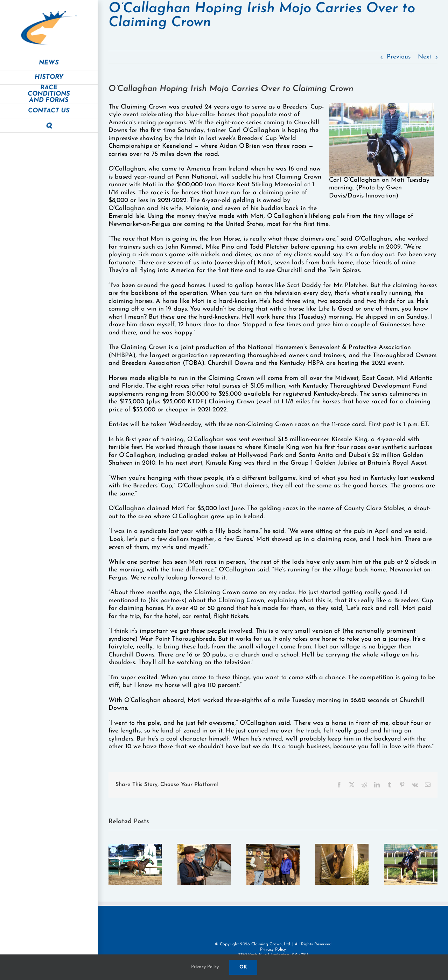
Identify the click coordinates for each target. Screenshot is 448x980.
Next (425, 57)
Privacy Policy (273, 950)
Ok (243, 967)
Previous (399, 57)
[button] (49, 126)
